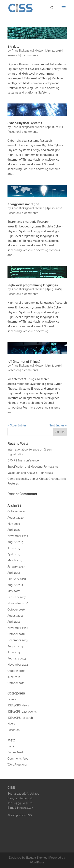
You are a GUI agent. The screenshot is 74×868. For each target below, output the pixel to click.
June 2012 (14, 677)
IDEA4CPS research (20, 718)
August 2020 (16, 518)
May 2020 (14, 524)
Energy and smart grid (23, 204)
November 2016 (18, 603)
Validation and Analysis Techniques (30, 473)
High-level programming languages (33, 285)
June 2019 (14, 548)
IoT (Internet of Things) (24, 362)
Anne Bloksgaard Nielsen (28, 51)
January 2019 (16, 567)
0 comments (30, 55)
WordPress (37, 862)
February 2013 (17, 658)
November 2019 (18, 536)
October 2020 (16, 511)
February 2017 (17, 597)
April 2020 (14, 530)
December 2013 (18, 640)
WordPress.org (17, 765)
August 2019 (15, 542)
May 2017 (14, 591)
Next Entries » (58, 425)
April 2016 (14, 622)
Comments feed (18, 759)
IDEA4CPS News (18, 705)
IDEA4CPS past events (22, 712)
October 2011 (16, 683)
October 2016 (16, 610)
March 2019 (15, 560)
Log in (11, 746)
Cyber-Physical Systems (25, 123)
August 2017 (15, 585)
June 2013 (14, 652)
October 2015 (16, 634)
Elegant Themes (37, 858)
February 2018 (17, 579)
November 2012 (18, 665)
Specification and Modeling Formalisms (33, 467)
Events (12, 699)
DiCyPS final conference (23, 460)
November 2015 (18, 628)
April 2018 (14, 573)
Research (14, 55)
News (11, 724)
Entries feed (15, 752)
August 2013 (15, 646)
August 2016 (15, 616)
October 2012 (16, 671)
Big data (14, 47)
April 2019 (14, 554)
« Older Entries (17, 425)
